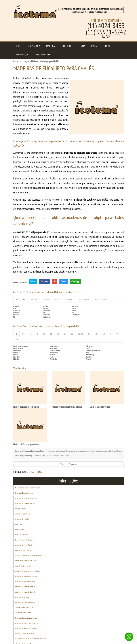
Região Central (21, 300)
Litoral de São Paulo (101, 300)
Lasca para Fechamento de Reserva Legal (28, 555)
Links (94, 46)
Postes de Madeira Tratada (23, 566)
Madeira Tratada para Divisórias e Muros (67, 407)
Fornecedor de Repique (22, 597)
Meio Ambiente (43, 55)
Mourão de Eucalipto (21, 535)
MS (89, 334)
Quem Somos (34, 46)
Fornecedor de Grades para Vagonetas (27, 623)
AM (104, 334)
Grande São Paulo (83, 300)
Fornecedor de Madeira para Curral (26, 561)
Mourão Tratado (19, 529)
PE (58, 334)
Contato (107, 46)
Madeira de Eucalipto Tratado (24, 493)
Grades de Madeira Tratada (23, 613)
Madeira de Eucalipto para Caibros (26, 407)
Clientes (81, 46)
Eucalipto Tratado (20, 509)
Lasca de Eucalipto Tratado (23, 550)
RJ (16, 334)
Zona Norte (34, 300)
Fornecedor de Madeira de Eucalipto (26, 498)
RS (51, 334)
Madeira (50, 46)
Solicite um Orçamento (69, 464)
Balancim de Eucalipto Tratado (24, 607)
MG (23, 334)
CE (72, 334)
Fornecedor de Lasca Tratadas (24, 545)
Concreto (66, 46)
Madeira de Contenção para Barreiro (26, 618)
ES (30, 334)
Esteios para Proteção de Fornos (25, 634)
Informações (23, 55)
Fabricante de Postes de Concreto (25, 592)
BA (65, 334)
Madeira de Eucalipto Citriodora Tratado (27, 488)
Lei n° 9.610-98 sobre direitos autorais (58, 456)
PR (37, 334)
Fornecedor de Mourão (22, 519)
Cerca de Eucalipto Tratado (100, 407)
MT (96, 334)
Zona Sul (58, 300)
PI (111, 334)
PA (117, 334)
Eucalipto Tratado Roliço (22, 514)
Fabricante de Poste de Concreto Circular (27, 571)
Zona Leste (69, 300)
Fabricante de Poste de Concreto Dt (26, 576)
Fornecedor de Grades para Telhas (25, 628)
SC (44, 334)
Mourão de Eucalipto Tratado (24, 540)
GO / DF (80, 334)
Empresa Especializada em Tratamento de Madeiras (31, 639)
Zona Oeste (46, 300)
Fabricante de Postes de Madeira (25, 587)
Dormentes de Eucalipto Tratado (25, 602)
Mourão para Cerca (21, 524)
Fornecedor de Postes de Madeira (25, 581)
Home (19, 46)
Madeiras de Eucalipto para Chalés (26, 444)
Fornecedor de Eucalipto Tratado (25, 503)
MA (17, 340)
